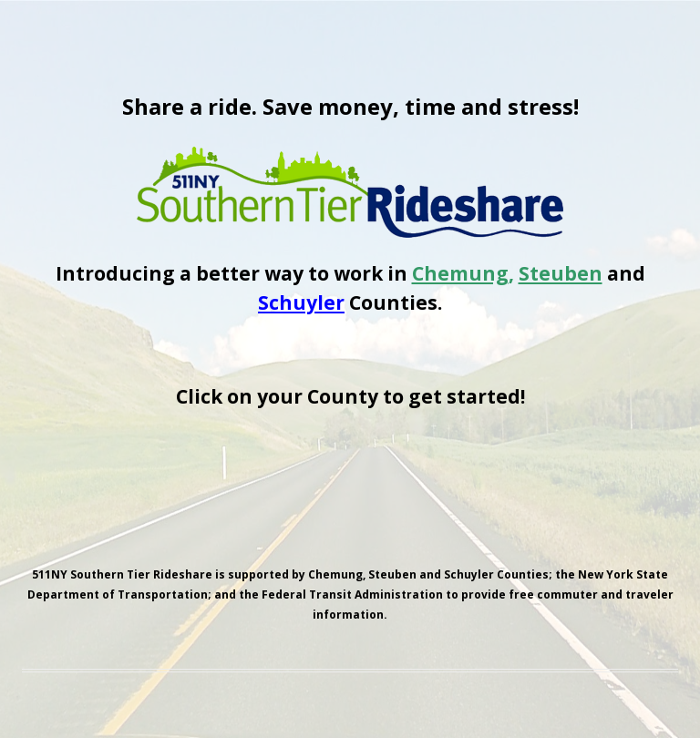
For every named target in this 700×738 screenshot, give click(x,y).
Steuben (561, 273)
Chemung (460, 273)
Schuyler (301, 302)
